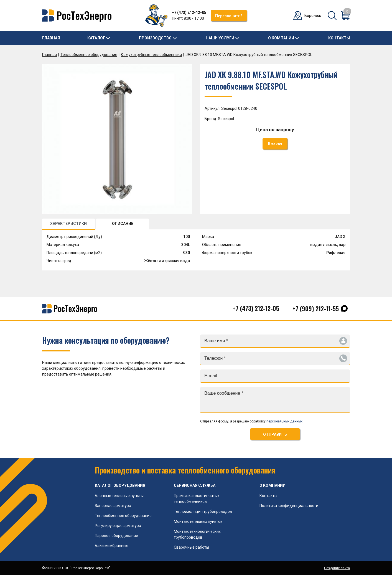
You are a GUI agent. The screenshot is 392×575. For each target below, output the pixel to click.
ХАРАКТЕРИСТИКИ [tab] (68, 224)
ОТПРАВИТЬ (275, 434)
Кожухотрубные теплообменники (151, 55)
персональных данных (284, 421)
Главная (51, 38)
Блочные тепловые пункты (119, 496)
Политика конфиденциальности (289, 506)
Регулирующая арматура (118, 526)
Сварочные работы (191, 547)
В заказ (275, 144)
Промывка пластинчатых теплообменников (197, 499)
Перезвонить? (229, 16)
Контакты (339, 38)
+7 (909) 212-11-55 (316, 308)
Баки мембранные (112, 546)
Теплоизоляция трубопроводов (203, 511)
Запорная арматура (113, 506)
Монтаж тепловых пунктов (198, 521)
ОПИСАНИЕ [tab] (123, 224)
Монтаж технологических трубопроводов (197, 534)
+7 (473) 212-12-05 (189, 12)
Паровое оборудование (116, 536)
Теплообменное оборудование (89, 55)
